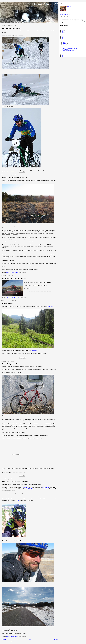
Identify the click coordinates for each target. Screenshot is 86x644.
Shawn (9, 31)
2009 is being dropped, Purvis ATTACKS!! (15, 482)
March (64, 42)
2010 (63, 40)
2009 (63, 53)
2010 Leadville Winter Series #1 (12, 28)
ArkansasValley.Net (46, 487)
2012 (63, 37)
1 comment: (16, 172)
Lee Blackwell (34, 350)
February (64, 43)
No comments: (17, 298)
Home (30, 640)
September (65, 41)
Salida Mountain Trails (33, 489)
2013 (63, 36)
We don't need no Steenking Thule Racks (15, 278)
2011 (63, 39)
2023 (63, 29)
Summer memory (8, 304)
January (64, 45)
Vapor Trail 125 (26, 487)
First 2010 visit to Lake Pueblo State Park (15, 178)
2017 (63, 31)
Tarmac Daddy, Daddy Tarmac (11, 364)
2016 (63, 33)
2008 (63, 54)
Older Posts (56, 640)
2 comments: (17, 358)
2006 (63, 57)
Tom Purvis (69, 6)
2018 (63, 30)
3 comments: (17, 272)
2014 (63, 35)
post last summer (51, 306)
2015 (63, 34)
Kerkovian (17, 500)
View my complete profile (65, 14)
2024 (63, 28)
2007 (63, 55)
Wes (37, 285)
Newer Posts (4, 640)
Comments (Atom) (10, 642)
